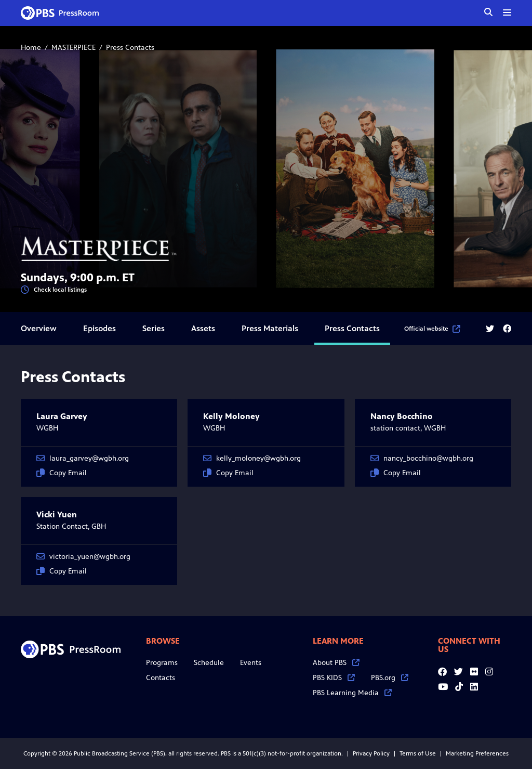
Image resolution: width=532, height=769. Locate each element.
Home (31, 48)
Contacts (161, 678)
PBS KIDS (334, 678)
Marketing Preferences (477, 753)
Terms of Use (418, 753)
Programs (162, 663)
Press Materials (270, 328)
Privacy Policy (371, 753)
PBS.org (390, 678)
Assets (203, 328)
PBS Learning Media (352, 693)
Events (251, 663)
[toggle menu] (507, 12)
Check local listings (54, 290)
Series (154, 328)
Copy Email (62, 473)
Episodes (99, 328)
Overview (39, 328)
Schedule (209, 663)
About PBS (336, 663)
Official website (432, 329)
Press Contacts (352, 328)
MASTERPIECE (74, 48)
